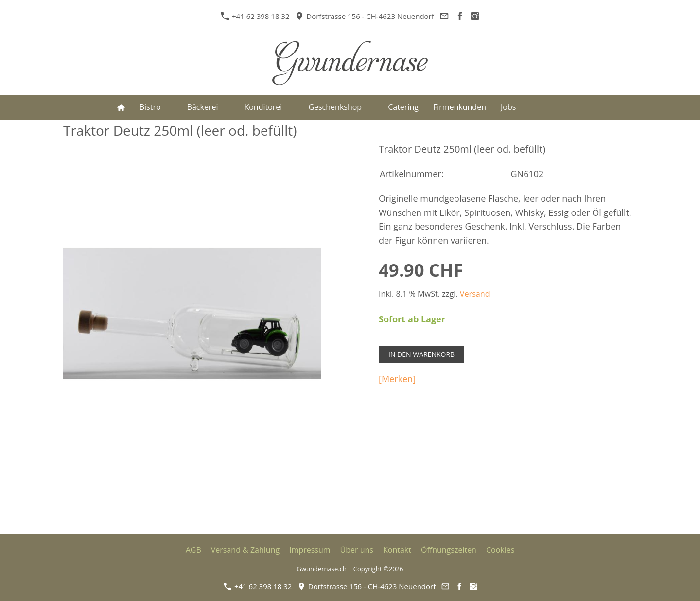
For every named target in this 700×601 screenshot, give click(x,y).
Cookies (500, 550)
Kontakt (397, 550)
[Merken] (397, 379)
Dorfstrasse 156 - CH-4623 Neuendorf (365, 16)
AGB (193, 550)
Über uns (357, 550)
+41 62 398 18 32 (256, 16)
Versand (475, 294)
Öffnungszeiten (449, 550)
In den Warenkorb (421, 354)
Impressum (310, 550)
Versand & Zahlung (245, 550)
